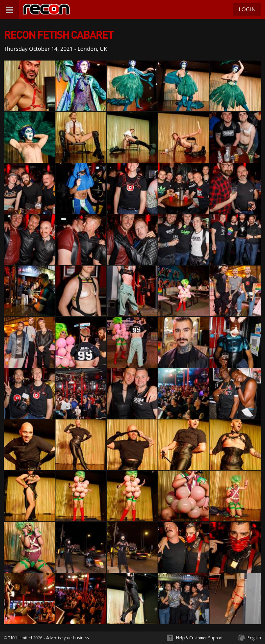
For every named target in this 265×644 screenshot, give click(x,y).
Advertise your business (67, 638)
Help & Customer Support (199, 638)
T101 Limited (20, 638)
